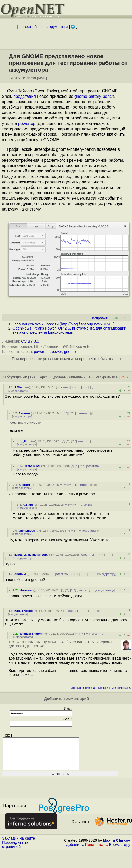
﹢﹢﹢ (75, 387)
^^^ (71, 413)
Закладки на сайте (18, 845)
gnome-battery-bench (94, 96)
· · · (85, 387)
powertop (27, 124)
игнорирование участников (88, 688)
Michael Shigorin (32, 634)
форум (51, 27)
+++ (39, 27)
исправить (101, 318)
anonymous (27, 531)
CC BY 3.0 (30, 341)
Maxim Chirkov (117, 847)
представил (24, 96)
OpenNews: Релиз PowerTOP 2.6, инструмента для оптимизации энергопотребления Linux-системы (69, 330)
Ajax (43, 377)
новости (27, 27)
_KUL (26, 441)
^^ (65, 413)
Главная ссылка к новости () (64, 324)
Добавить (75, 851)
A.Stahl (19, 387)
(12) (32, 377)
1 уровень (58, 377)
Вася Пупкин (23, 611)
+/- (90, 377)
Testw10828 (32, 466)
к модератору (18, 391)
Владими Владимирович (32, 555)
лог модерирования (119, 688)
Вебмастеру (120, 851)
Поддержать (96, 851)
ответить (63, 387)
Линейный (77, 377)
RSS (124, 377)
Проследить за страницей (15, 851)
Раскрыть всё (107, 377)
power (57, 352)
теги (64, 27)
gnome (70, 352)
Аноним (24, 413)
